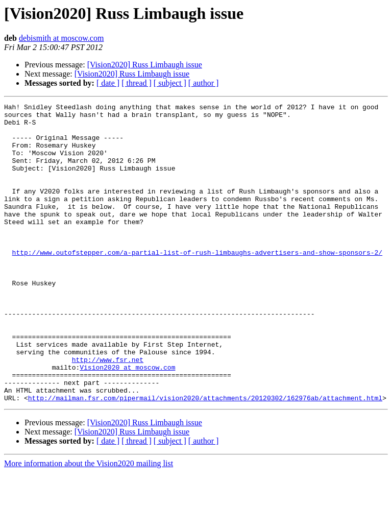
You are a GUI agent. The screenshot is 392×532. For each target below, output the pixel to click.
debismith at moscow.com (62, 38)
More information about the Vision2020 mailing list (89, 523)
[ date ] (108, 83)
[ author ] (204, 83)
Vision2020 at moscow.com (127, 421)
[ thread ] (137, 83)
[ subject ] (170, 83)
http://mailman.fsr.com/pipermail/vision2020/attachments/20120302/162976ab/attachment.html (205, 457)
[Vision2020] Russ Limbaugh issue (145, 65)
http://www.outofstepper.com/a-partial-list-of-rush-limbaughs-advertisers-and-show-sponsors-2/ (197, 283)
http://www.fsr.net (108, 412)
